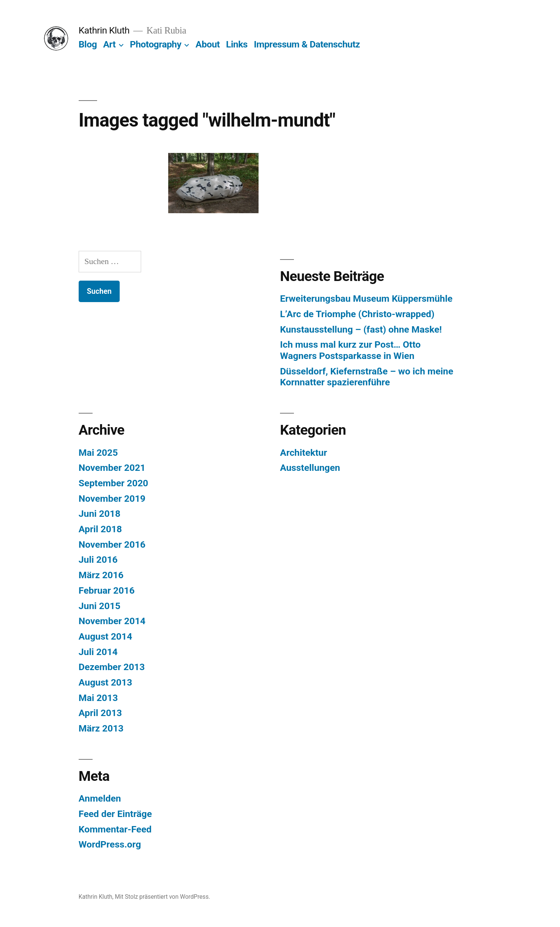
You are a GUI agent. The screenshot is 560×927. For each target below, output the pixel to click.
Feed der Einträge (115, 814)
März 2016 (101, 575)
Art (109, 44)
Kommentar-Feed (115, 829)
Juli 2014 (98, 652)
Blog (88, 44)
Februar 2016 (107, 590)
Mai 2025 (98, 453)
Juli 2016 (98, 560)
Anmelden (100, 798)
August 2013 (105, 682)
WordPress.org (110, 844)
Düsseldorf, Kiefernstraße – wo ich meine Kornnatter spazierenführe (367, 377)
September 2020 (113, 483)
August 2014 (105, 636)
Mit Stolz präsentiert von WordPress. (162, 897)
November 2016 (112, 544)
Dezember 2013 (112, 667)
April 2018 (100, 529)
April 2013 (100, 713)
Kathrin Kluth (104, 30)
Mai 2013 (98, 698)
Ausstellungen (310, 468)
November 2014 (112, 621)
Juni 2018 (100, 514)
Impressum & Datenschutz (307, 44)
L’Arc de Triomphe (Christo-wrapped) (357, 314)
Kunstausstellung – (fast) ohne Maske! (361, 329)
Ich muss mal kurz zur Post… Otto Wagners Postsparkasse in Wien (350, 350)
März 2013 (101, 728)
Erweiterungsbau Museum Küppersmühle (366, 299)
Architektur (304, 453)
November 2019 (112, 499)
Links (237, 44)
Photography (156, 44)
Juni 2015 (100, 606)
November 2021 (112, 468)
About (208, 44)
